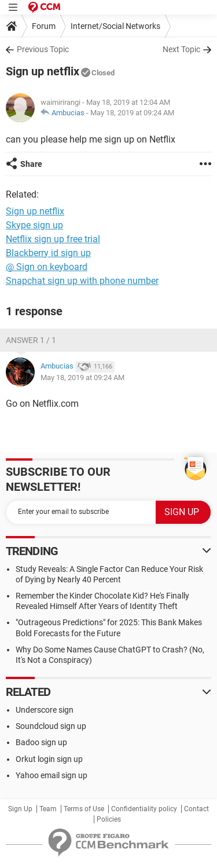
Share (31, 164)
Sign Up (20, 809)
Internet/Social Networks (115, 26)
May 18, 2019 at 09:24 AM (132, 113)
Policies (109, 819)
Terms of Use (84, 809)
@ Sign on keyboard (47, 267)
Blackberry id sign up (48, 253)
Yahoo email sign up (52, 775)
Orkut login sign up (49, 759)
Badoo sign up (41, 742)
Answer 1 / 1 (31, 340)
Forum (44, 26)
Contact (196, 809)
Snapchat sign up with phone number (82, 281)
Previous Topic (43, 49)
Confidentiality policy (144, 809)
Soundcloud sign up (51, 726)
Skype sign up (34, 225)
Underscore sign (45, 710)
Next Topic (181, 49)
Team (48, 809)
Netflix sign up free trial (53, 239)
